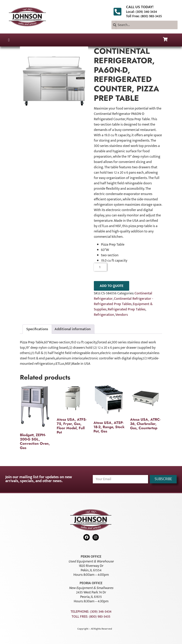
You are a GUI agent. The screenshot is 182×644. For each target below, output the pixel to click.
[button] (9, 40)
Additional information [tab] (73, 329)
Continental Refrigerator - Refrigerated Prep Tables (124, 301)
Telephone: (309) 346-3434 (91, 612)
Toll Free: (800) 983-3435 (144, 16)
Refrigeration (104, 315)
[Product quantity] (100, 267)
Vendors (122, 315)
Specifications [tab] (37, 329)
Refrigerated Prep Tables (127, 309)
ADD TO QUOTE (112, 286)
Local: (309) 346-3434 (141, 12)
